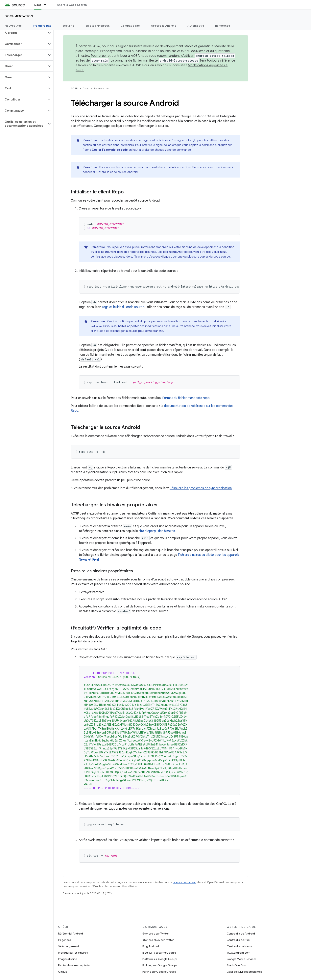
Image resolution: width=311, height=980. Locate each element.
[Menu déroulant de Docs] (47, 5)
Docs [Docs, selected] (38, 5)
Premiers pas (101, 88)
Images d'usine (68, 959)
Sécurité (68, 26)
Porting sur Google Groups (159, 972)
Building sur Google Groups (160, 965)
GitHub (63, 972)
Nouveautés (13, 26)
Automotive (196, 26)
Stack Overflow (236, 965)
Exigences (64, 940)
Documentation (19, 16)
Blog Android (151, 946)
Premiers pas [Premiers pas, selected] (42, 26)
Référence (223, 26)
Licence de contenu (184, 882)
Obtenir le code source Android (117, 172)
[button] (24, 33)
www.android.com (239, 953)
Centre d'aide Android (241, 934)
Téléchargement (69, 946)
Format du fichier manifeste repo (186, 398)
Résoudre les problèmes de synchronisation (201, 488)
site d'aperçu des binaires (157, 531)
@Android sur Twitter (156, 934)
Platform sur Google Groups (160, 959)
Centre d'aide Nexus (239, 946)
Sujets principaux (97, 26)
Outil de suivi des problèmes (244, 972)
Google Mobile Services (241, 959)
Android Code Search (72, 5)
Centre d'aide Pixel (238, 940)
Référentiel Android (71, 934)
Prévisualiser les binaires (73, 953)
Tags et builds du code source (123, 307)
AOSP (74, 88)
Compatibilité (130, 26)
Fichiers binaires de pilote (74, 965)
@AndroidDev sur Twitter (158, 940)
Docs (86, 88)
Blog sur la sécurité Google (159, 953)
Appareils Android (164, 26)
